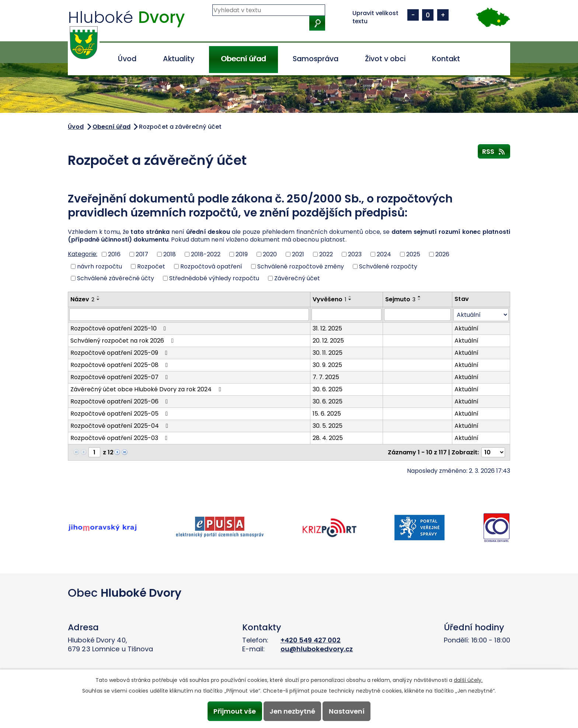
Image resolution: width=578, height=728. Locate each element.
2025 (413, 254)
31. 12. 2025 (327, 328)
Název (82, 299)
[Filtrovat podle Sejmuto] (418, 315)
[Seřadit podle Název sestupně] (98, 299)
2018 (170, 254)
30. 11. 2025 (328, 353)
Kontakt (446, 59)
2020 (270, 254)
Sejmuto (400, 299)
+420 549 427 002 (311, 640)
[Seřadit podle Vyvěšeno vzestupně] (350, 297)
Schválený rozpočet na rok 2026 (123, 341)
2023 (355, 254)
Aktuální (466, 328)
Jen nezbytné (292, 711)
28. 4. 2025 (328, 438)
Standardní (428, 15)
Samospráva (316, 59)
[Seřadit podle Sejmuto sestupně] (419, 299)
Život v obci (385, 59)
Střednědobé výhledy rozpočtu (214, 278)
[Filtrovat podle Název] (189, 315)
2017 (142, 254)
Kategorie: (83, 254)
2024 (384, 254)
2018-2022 (206, 254)
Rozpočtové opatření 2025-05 (120, 414)
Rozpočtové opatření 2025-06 (120, 401)
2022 (326, 254)
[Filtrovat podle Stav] (481, 315)
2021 (298, 254)
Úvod (127, 59)
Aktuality (179, 59)
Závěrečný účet (297, 278)
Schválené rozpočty (388, 266)
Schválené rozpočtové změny (301, 266)
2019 (242, 254)
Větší (443, 15)
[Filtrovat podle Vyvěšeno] (347, 315)
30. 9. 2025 (327, 365)
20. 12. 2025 (328, 341)
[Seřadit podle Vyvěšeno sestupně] (350, 299)
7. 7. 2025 (326, 377)
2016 (114, 254)
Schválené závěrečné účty (116, 278)
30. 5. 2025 (328, 426)
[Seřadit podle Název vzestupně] (98, 297)
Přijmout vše (235, 711)
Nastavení (347, 711)
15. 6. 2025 (327, 414)
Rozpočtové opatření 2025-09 (120, 353)
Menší (413, 15)
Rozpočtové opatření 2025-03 (120, 438)
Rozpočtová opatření (211, 266)
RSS (494, 151)
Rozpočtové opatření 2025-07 (120, 377)
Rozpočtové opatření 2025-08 (120, 365)
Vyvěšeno (329, 299)
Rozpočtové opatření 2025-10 (119, 328)
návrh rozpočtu (100, 266)
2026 (442, 254)
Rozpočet (151, 266)
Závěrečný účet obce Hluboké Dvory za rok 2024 (147, 389)
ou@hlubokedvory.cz (317, 649)
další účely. (468, 680)
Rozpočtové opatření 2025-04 (121, 426)
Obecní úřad (243, 59)
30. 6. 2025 (328, 389)
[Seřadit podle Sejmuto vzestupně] (419, 297)
